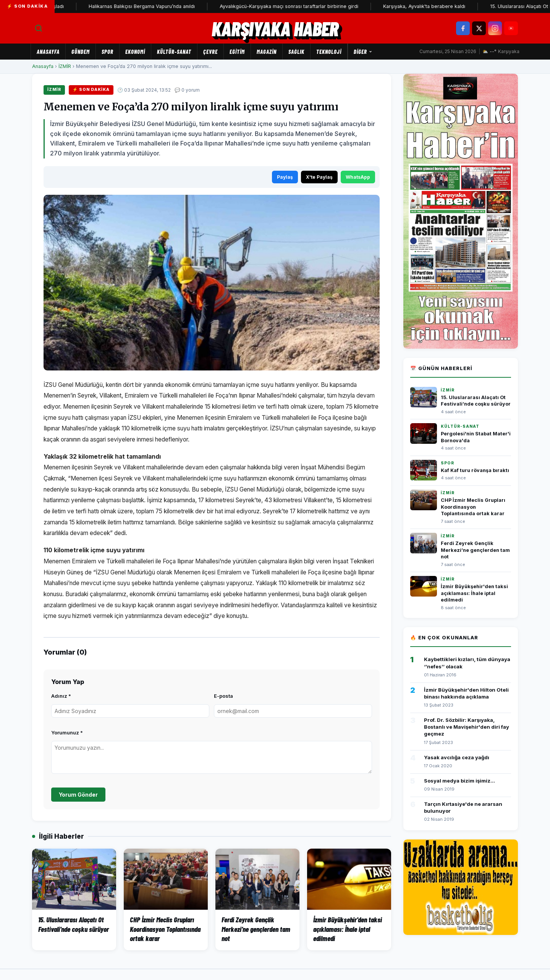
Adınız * (61, 696)
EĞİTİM (237, 52)
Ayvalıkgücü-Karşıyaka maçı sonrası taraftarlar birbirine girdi (299, 6)
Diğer (363, 52)
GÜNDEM (81, 52)
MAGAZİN (267, 52)
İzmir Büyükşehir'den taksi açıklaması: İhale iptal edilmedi (474, 593)
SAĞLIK (296, 52)
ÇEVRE (210, 52)
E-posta (223, 696)
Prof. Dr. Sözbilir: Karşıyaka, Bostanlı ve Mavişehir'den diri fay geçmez (467, 727)
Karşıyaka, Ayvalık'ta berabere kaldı (434, 6)
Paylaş (285, 177)
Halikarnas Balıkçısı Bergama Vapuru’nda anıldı (152, 6)
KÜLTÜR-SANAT (174, 52)
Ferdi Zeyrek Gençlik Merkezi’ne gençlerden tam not (475, 550)
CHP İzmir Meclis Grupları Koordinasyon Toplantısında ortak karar (473, 507)
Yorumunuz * (67, 733)
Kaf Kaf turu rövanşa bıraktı (475, 470)
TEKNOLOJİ (329, 52)
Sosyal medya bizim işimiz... (459, 781)
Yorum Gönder (78, 795)
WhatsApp (358, 177)
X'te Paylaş (319, 177)
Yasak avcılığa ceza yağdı (457, 757)
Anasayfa (48, 52)
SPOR (108, 52)
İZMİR (65, 66)
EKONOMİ (135, 52)
